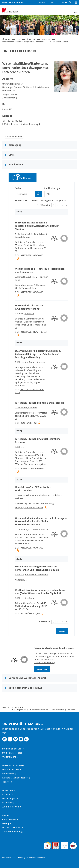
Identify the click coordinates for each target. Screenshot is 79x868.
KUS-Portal (43, 2)
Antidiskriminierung (12, 832)
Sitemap (72, 710)
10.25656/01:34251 (28, 423)
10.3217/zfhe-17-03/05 (30, 613)
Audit (55, 844)
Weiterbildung (9, 757)
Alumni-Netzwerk (11, 807)
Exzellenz (7, 795)
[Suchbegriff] (25, 194)
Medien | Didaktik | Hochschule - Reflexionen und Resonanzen (40, 270)
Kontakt (6, 815)
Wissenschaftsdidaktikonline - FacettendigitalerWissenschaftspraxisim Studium (37, 226)
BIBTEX (62, 631)
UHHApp (7, 824)
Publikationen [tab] (21, 176)
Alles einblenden (14, 137)
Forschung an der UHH (13, 766)
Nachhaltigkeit (9, 799)
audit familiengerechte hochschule (47, 846)
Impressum (22, 710)
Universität (8, 790)
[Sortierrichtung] (46, 201)
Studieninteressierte (12, 753)
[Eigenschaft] (34, 201)
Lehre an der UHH (11, 770)
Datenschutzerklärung (45, 663)
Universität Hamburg (13, 2)
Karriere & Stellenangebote (15, 778)
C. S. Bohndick (36, 234)
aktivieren (42, 669)
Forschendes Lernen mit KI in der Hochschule (39, 403)
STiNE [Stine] (52, 2)
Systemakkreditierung (73, 844)
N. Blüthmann (22, 234)
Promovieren (8, 774)
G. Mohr (19, 495)
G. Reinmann (21, 408)
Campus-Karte (9, 819)
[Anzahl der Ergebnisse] (60, 201)
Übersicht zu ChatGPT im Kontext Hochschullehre (33, 489)
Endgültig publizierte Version (29, 508)
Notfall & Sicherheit (12, 828)
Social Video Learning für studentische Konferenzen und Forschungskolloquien (37, 568)
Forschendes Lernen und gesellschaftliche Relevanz (38, 440)
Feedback (9, 710)
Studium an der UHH (12, 749)
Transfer (6, 782)
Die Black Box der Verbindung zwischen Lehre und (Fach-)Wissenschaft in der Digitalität (40, 592)
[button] (64, 3)
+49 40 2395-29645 (15, 121)
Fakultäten (7, 803)
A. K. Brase (30, 362)
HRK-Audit (63, 845)
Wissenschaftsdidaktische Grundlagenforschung (29, 307)
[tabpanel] (42, 409)
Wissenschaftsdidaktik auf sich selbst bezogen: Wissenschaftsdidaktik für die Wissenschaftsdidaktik (41, 521)
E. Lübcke (26, 237)
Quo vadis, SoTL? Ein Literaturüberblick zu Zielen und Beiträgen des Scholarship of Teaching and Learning (38, 354)
